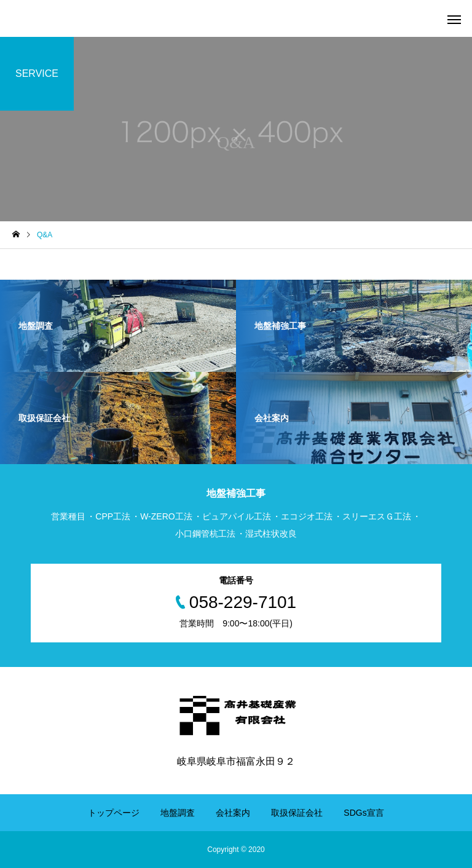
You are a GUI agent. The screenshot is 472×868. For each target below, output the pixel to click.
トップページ (114, 813)
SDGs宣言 (364, 813)
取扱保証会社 (297, 813)
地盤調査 (178, 813)
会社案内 (233, 813)
